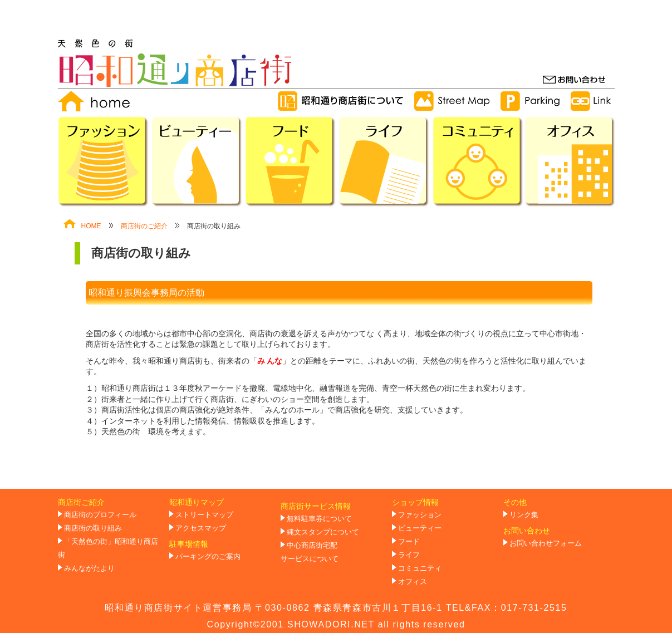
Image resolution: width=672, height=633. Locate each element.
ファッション (420, 515)
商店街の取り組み (93, 528)
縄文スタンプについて (323, 532)
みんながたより (89, 568)
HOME (82, 226)
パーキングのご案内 (208, 557)
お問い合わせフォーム (546, 543)
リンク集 (524, 515)
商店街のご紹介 (144, 226)
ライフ (409, 555)
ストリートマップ (204, 515)
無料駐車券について (319, 519)
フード (409, 542)
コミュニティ (420, 568)
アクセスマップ (201, 528)
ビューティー (420, 528)
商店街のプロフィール (100, 515)
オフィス (413, 582)
